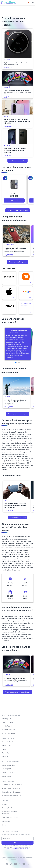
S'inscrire (18, 843)
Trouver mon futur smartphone (18, 210)
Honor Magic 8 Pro (8, 730)
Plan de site (6, 821)
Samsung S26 (6, 769)
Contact (4, 804)
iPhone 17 (5, 749)
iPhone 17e (5, 753)
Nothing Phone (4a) (8, 733)
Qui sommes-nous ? (8, 825)
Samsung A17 (6, 719)
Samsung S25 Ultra (8, 772)
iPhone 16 (5, 757)
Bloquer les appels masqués (11, 792)
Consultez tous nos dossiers (18, 414)
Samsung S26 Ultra (8, 765)
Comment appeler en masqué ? (12, 785)
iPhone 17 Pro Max (8, 742)
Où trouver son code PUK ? (11, 796)
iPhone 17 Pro (6, 746)
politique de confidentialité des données (17, 849)
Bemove (13, 859)
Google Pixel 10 (7, 726)
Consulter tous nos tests (17, 518)
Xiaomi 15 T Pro (7, 722)
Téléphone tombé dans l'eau (11, 788)
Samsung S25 (6, 776)
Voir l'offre (14, 200)
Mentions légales (7, 808)
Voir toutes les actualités (17, 161)
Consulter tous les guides (18, 262)
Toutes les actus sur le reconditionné (17, 692)
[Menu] (33, 3)
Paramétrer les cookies (10, 817)
